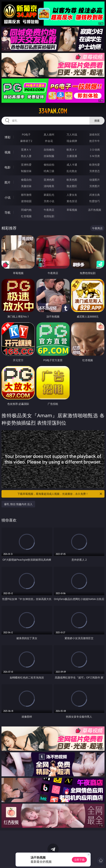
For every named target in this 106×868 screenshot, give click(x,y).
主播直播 (72, 156)
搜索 (97, 121)
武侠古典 (95, 195)
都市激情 (26, 195)
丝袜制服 (49, 156)
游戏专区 (95, 134)
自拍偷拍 (49, 150)
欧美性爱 (95, 165)
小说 (8, 197)
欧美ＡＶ (72, 150)
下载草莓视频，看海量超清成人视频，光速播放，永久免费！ (60, 494)
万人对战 (72, 134)
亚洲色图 (49, 180)
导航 (8, 212)
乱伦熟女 (72, 171)
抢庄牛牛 (95, 141)
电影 (8, 167)
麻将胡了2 (26, 141)
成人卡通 (72, 165)
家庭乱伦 (49, 195)
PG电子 (26, 134)
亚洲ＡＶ (26, 150)
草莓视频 (72, 210)
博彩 (8, 137)
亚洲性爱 (26, 165)
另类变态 (95, 171)
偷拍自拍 (49, 165)
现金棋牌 (72, 141)
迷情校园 (26, 201)
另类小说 (49, 201)
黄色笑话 (72, 201)
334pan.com (53, 111)
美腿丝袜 (26, 186)
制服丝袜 (26, 171)
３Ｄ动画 (95, 150)
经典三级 (49, 171)
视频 (8, 152)
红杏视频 (26, 216)
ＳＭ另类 (95, 156)
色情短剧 (49, 216)
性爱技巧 (95, 201)
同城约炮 (26, 210)
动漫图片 (95, 180)
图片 (8, 182)
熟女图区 (72, 186)
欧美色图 (72, 180)
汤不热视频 (95, 210)
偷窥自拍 (26, 180)
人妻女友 (72, 195)
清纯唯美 (49, 186)
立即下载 (79, 860)
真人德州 (49, 134)
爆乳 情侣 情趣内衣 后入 (18, 504)
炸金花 (49, 141)
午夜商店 (49, 210)
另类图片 (95, 186)
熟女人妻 (26, 156)
